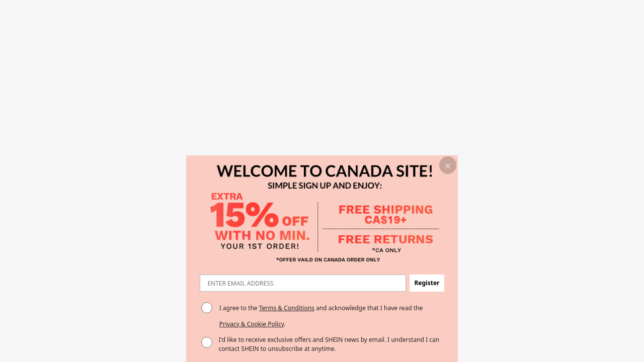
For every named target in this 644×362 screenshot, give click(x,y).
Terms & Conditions (287, 308)
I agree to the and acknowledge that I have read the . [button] (321, 316)
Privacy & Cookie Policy (252, 324)
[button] (448, 165)
